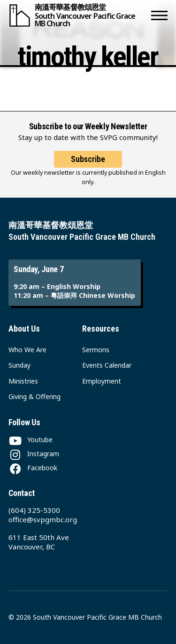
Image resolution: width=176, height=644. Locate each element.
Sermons (96, 350)
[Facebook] (33, 468)
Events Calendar (107, 365)
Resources (101, 329)
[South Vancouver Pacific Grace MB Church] (78, 15)
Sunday (19, 365)
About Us (24, 329)
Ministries (23, 381)
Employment (102, 381)
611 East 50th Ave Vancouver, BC (39, 542)
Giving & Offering (34, 396)
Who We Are (27, 350)
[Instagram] (34, 454)
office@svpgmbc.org (43, 519)
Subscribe (88, 159)
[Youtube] (31, 440)
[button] (159, 15)
